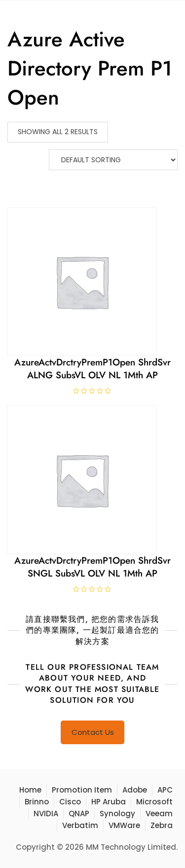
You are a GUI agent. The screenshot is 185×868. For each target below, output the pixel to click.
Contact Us (93, 732)
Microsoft (154, 802)
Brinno (37, 802)
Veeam (159, 814)
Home (30, 790)
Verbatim (80, 825)
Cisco (70, 802)
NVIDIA (46, 814)
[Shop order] (113, 160)
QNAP (79, 814)
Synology (117, 814)
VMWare (124, 825)
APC (165, 790)
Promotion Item (82, 790)
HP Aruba (109, 802)
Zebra (162, 825)
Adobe (135, 790)
